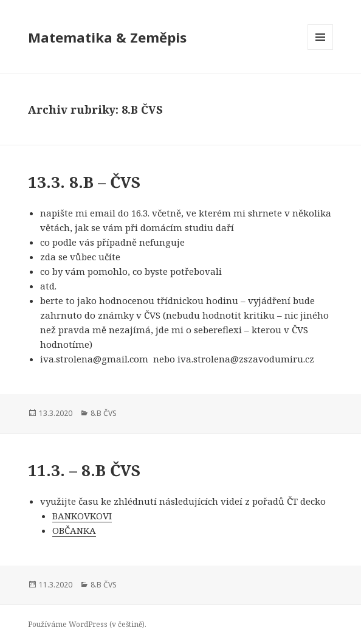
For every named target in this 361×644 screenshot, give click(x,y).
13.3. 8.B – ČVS (84, 182)
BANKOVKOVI (82, 516)
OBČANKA (74, 530)
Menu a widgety (321, 50)
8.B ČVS (104, 413)
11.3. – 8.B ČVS (84, 470)
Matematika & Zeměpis (107, 37)
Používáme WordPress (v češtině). (87, 624)
